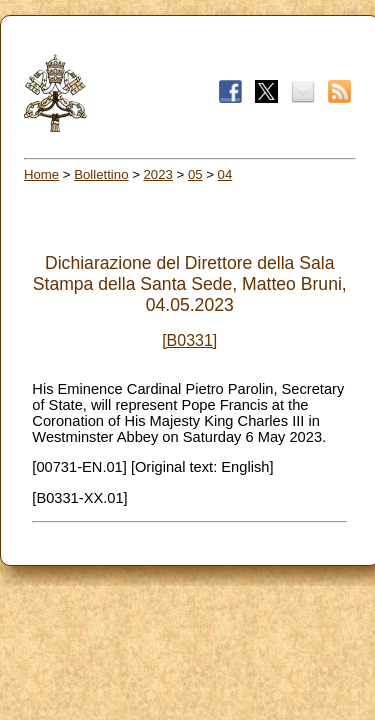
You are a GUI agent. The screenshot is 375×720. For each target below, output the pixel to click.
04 (225, 174)
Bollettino (101, 174)
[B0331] (189, 340)
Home (41, 174)
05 (195, 174)
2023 (158, 174)
